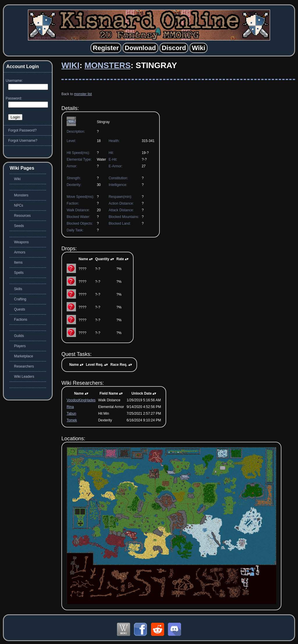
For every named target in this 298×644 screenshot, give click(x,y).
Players (20, 346)
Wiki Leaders (24, 377)
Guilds (19, 336)
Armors (20, 252)
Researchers (24, 366)
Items (18, 262)
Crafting (20, 299)
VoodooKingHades (81, 400)
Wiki (70, 65)
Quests (19, 309)
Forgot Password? (22, 130)
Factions (21, 320)
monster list (83, 94)
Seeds (19, 226)
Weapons (21, 242)
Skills (18, 289)
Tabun (71, 414)
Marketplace (23, 356)
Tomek (72, 420)
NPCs (18, 205)
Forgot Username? (23, 141)
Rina (70, 407)
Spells (19, 273)
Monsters (108, 65)
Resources (22, 216)
